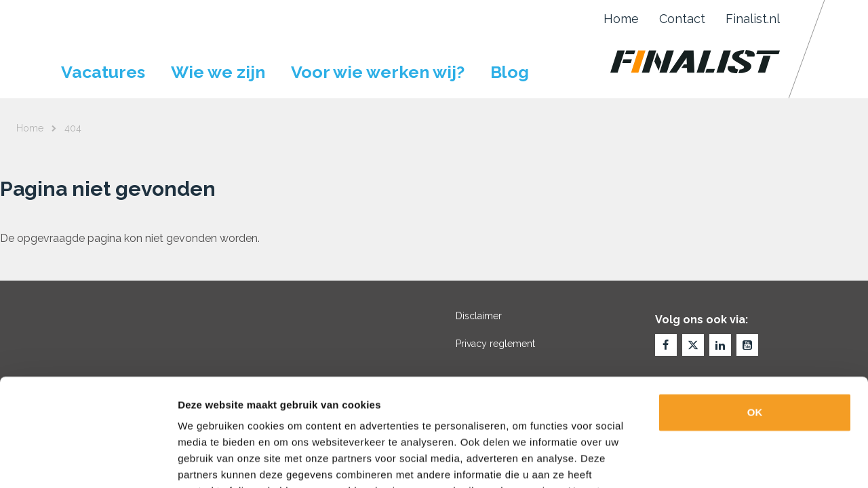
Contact (682, 19)
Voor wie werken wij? (378, 72)
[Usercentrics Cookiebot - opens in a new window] (88, 462)
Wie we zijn (218, 72)
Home (621, 19)
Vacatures (103, 72)
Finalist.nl (753, 19)
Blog (510, 72)
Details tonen (733, 461)
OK (755, 311)
